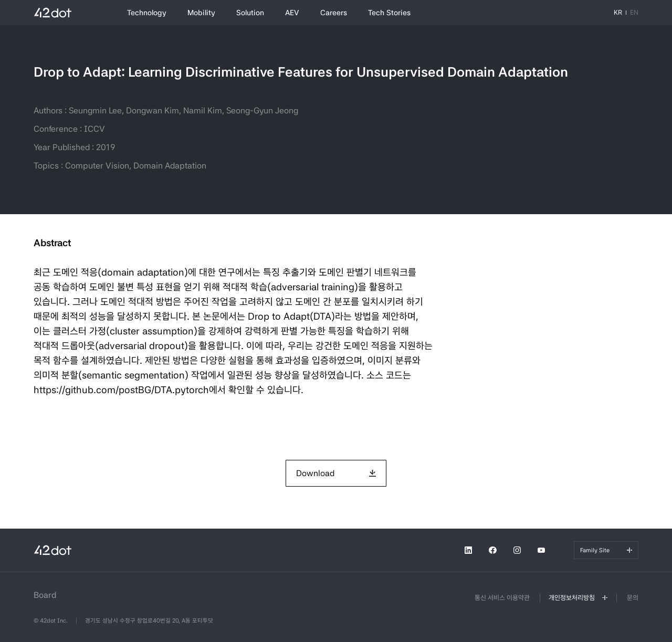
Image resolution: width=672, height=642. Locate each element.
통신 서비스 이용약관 (502, 598)
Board (45, 595)
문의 (633, 598)
